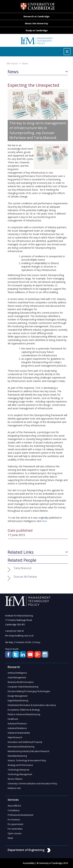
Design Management (18, 696)
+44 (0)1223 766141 (15, 631)
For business (14, 820)
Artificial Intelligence (17, 673)
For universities (15, 829)
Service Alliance (15, 779)
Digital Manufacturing (18, 701)
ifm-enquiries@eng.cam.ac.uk (19, 636)
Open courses (14, 833)
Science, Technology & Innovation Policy (27, 760)
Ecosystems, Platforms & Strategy (24, 710)
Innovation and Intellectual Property (25, 742)
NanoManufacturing (17, 756)
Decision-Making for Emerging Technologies (29, 691)
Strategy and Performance (20, 765)
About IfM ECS (14, 806)
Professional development (20, 815)
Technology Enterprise (19, 770)
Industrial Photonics (17, 724)
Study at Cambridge (37, 30)
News (25, 63)
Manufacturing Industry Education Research (28, 751)
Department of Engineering (29, 850)
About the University (36, 23)
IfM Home (12, 63)
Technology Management (20, 774)
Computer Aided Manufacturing (23, 687)
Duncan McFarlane (25, 577)
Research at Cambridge (36, 16)
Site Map (9, 642)
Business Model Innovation (21, 682)
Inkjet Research (15, 737)
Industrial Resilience (17, 728)
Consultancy (14, 810)
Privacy (37, 642)
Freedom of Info (23, 642)
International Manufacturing (21, 747)
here (44, 521)
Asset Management (17, 677)
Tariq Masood (22, 568)
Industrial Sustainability (19, 733)
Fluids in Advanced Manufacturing (24, 714)
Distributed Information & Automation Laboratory (32, 705)
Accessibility (29, 863)
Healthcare (13, 719)
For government (15, 824)
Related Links (21, 552)
